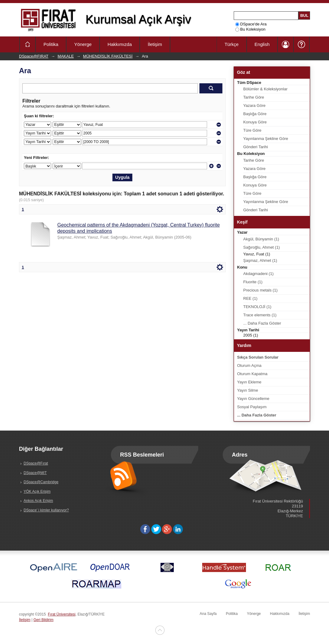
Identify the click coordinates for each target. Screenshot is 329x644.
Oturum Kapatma (252, 374)
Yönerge (83, 44)
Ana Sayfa (208, 614)
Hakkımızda (120, 44)
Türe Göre (252, 130)
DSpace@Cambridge (41, 482)
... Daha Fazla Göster (262, 323)
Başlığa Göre (255, 114)
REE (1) (250, 298)
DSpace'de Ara (251, 24)
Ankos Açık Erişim (38, 501)
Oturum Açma (249, 365)
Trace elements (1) (260, 315)
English (262, 44)
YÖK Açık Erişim (37, 491)
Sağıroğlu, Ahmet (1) (261, 247)
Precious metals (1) (260, 290)
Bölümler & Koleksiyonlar (265, 89)
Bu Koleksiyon (250, 29)
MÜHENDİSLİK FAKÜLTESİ (108, 56)
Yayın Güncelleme (253, 399)
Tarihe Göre (254, 97)
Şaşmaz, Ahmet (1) (260, 260)
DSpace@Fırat (36, 463)
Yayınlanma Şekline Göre (266, 139)
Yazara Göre (254, 105)
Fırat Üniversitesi (62, 614)
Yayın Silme (248, 390)
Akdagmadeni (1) (258, 274)
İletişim (155, 44)
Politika (51, 44)
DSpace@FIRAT (34, 56)
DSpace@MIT (35, 473)
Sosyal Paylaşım (252, 407)
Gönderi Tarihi (256, 147)
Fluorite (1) (253, 282)
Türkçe (232, 44)
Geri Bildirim (43, 620)
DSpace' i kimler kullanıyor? (46, 510)
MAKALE (66, 56)
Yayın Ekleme (249, 382)
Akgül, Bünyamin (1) (261, 239)
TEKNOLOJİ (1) (257, 307)
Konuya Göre (255, 122)
